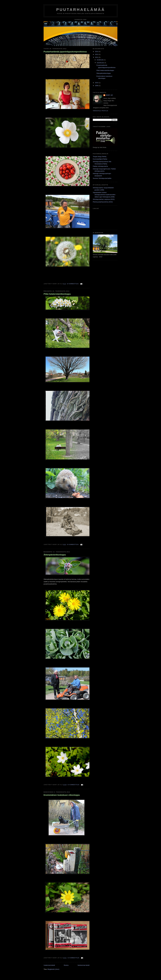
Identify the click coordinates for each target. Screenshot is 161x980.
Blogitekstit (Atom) (53, 969)
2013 (97, 54)
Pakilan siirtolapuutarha (100, 166)
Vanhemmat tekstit (83, 965)
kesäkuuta (100, 60)
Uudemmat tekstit (49, 965)
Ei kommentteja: (73, 284)
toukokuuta (101, 63)
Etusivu (66, 965)
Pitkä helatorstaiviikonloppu (57, 294)
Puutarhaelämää (81, 10)
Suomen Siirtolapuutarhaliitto (102, 178)
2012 (97, 57)
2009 (97, 86)
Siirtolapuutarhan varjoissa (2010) (104, 199)
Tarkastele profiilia (100, 111)
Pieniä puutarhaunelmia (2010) (103, 202)
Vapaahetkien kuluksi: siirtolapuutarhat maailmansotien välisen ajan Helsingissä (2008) (104, 195)
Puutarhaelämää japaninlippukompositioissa (65, 52)
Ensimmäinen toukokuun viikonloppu (62, 795)
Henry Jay (109, 95)
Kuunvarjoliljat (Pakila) (100, 159)
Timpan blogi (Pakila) (100, 157)
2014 (97, 52)
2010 (97, 83)
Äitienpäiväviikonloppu (55, 555)
